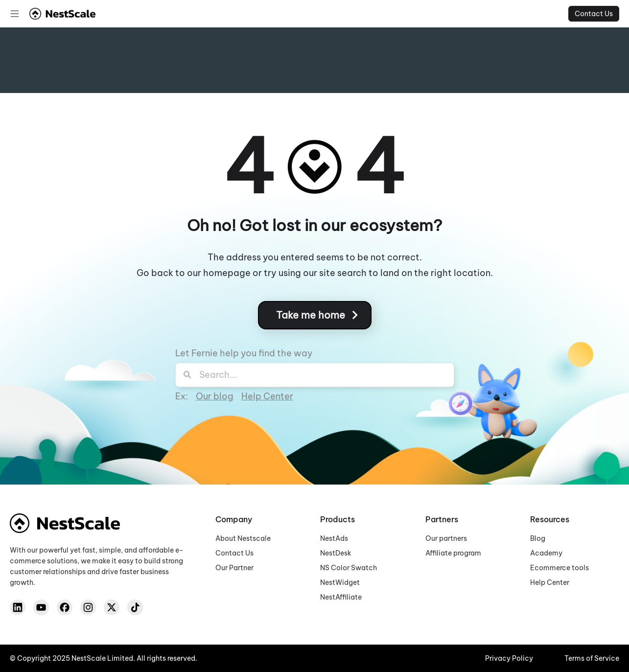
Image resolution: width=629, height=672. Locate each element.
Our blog (215, 396)
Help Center (267, 396)
